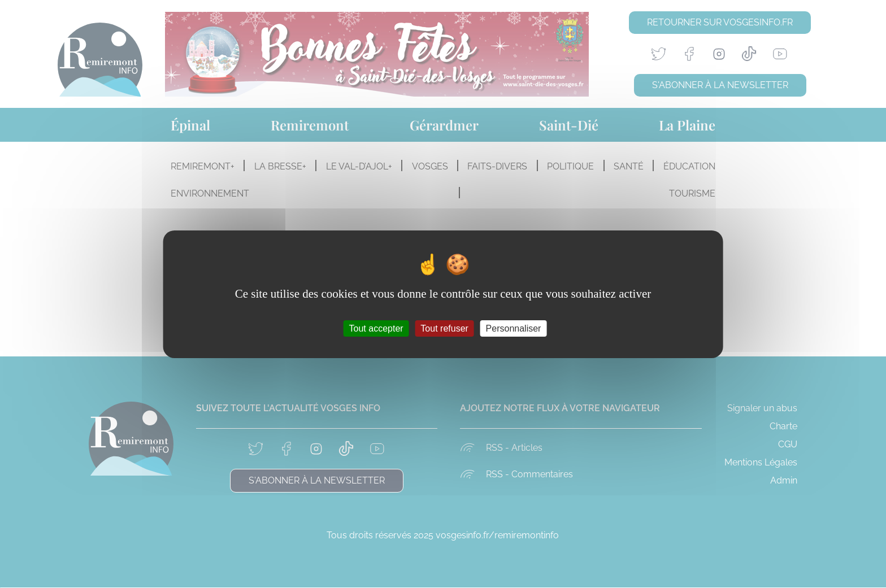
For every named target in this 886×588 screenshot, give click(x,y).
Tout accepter (376, 328)
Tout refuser (444, 328)
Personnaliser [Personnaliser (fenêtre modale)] (514, 328)
